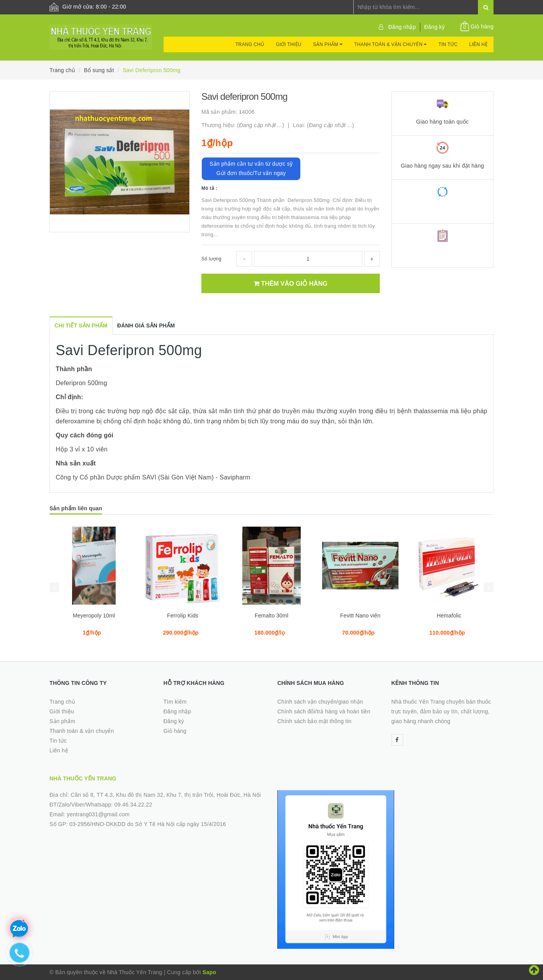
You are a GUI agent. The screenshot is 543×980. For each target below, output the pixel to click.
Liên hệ (479, 44)
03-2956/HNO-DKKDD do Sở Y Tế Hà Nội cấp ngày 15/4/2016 (148, 824)
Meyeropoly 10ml (94, 616)
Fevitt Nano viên (360, 616)
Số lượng (211, 259)
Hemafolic (449, 616)
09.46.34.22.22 (133, 805)
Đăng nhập (402, 27)
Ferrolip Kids (183, 616)
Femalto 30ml (272, 616)
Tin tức (448, 44)
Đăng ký (435, 27)
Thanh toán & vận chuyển (390, 44)
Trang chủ (250, 44)
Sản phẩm (328, 44)
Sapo (209, 972)
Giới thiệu (289, 44)
